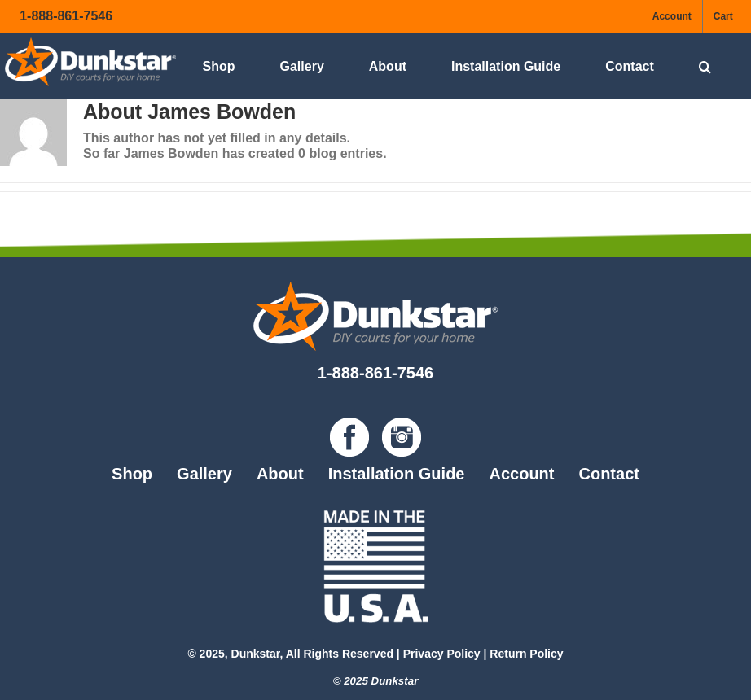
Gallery (204, 474)
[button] (705, 66)
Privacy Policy (442, 654)
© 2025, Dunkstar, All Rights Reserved (290, 654)
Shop (132, 474)
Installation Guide (397, 474)
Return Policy (526, 654)
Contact (608, 474)
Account (521, 474)
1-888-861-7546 (66, 16)
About (280, 474)
